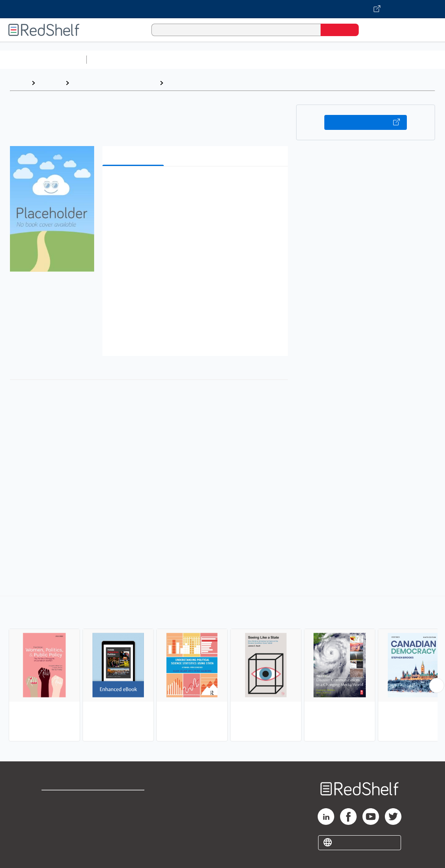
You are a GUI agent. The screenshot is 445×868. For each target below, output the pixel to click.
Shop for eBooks (68, 800)
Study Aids (112, 60)
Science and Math (163, 60)
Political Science (193, 83)
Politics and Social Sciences (114, 83)
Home (19, 83)
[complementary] (222, 670)
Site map (55, 840)
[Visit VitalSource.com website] (222, 9)
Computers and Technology (237, 60)
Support (54, 813)
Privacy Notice (64, 827)
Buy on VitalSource (366, 122)
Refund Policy (131, 813)
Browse (50, 83)
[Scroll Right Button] (437, 685)
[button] (197, 185)
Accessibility (130, 827)
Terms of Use (132, 800)
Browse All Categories (43, 60)
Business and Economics (322, 60)
